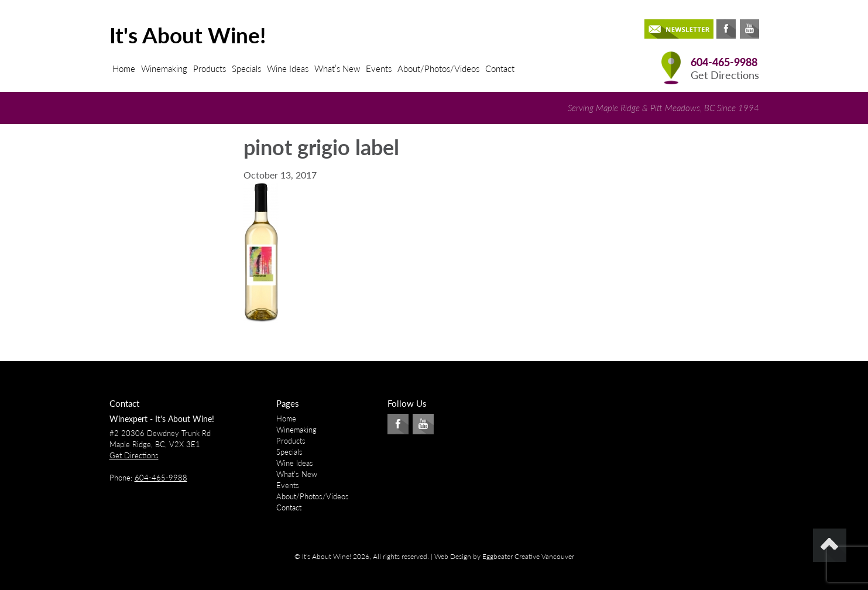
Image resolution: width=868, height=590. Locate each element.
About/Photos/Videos (438, 68)
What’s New (337, 68)
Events (379, 68)
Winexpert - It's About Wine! (162, 419)
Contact (500, 68)
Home (124, 68)
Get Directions (725, 75)
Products (210, 68)
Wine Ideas (288, 68)
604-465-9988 (724, 62)
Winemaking (164, 68)
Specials (246, 68)
